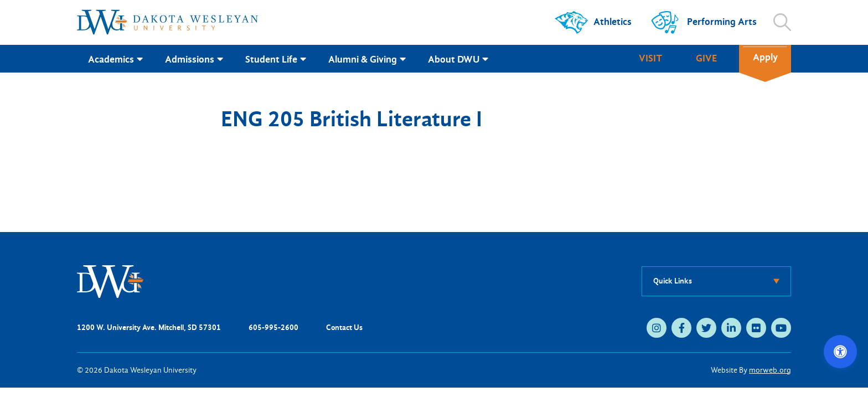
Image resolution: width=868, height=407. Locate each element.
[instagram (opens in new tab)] (657, 328)
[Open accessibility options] (840, 352)
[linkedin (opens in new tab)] (731, 328)
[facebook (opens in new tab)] (681, 328)
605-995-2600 (273, 328)
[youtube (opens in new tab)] (781, 328)
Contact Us (344, 328)
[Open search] (782, 22)
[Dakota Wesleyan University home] (167, 22)
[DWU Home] (110, 280)
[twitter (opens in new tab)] (706, 328)
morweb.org (770, 370)
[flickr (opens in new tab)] (756, 328)
